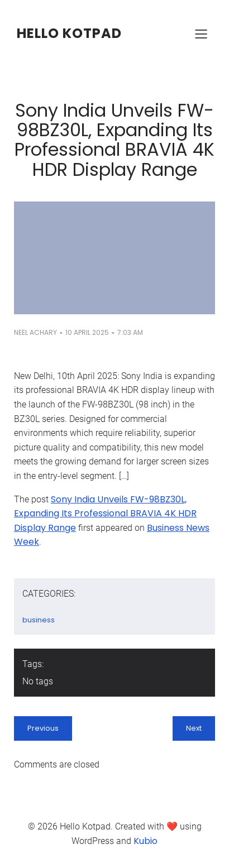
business (39, 620)
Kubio (145, 841)
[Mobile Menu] (201, 33)
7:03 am (130, 332)
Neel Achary (35, 332)
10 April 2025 (87, 332)
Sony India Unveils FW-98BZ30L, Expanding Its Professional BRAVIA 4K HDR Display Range (105, 514)
